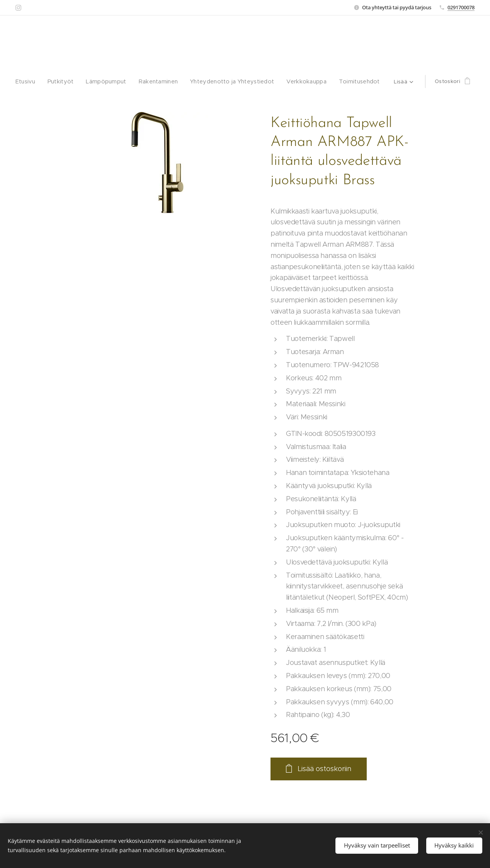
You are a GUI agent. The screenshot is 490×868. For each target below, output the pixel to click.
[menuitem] (37, 81)
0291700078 (461, 7)
